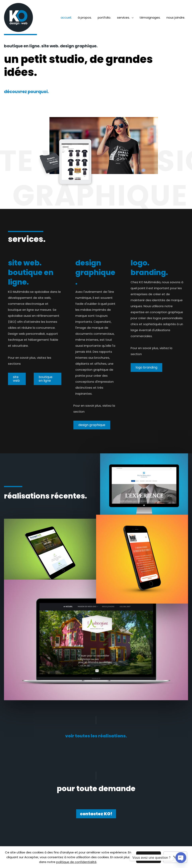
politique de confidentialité (76, 862)
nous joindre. (176, 17)
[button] (96, 736)
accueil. (66, 17)
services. (123, 17)
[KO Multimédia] (18, 17)
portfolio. (104, 17)
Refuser (175, 857)
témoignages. (150, 17)
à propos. (85, 17)
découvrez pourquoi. (26, 92)
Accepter (149, 857)
